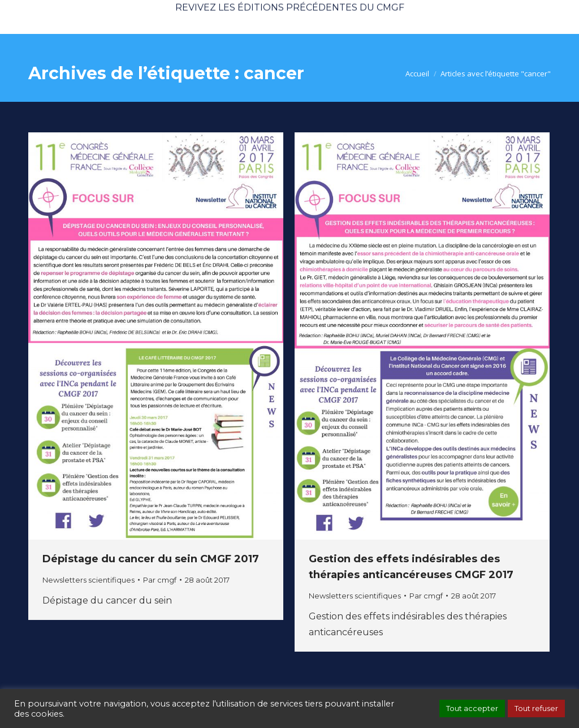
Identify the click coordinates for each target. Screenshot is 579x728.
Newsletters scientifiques (88, 580)
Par (160, 580)
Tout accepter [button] (472, 708)
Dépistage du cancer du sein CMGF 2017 (151, 559)
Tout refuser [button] (536, 708)
